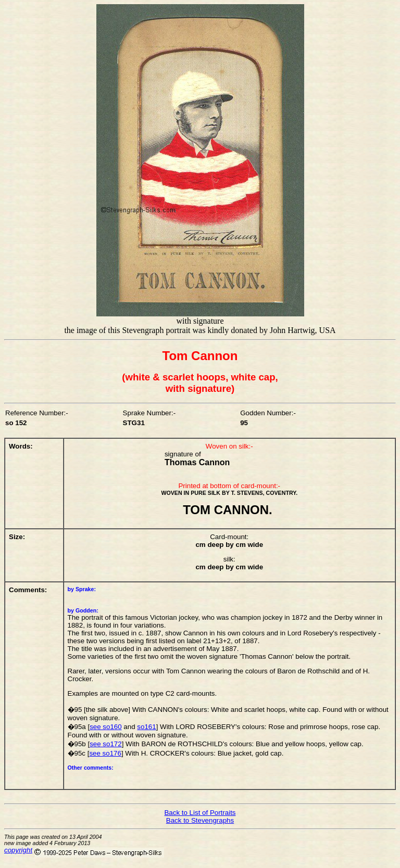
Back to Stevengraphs (200, 820)
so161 (146, 727)
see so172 (106, 744)
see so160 (106, 727)
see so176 (105, 753)
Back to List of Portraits (200, 813)
